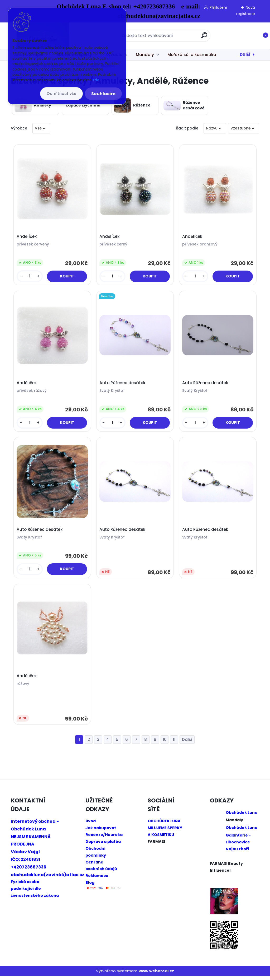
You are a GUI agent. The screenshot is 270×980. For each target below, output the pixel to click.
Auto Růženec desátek (123, 384)
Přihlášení (218, 7)
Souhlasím (103, 94)
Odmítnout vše (61, 94)
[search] (204, 37)
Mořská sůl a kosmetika (192, 55)
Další (245, 54)
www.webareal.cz (156, 975)
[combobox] (215, 128)
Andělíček (27, 237)
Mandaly (145, 55)
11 (174, 743)
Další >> (187, 743)
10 (165, 743)
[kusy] (30, 277)
